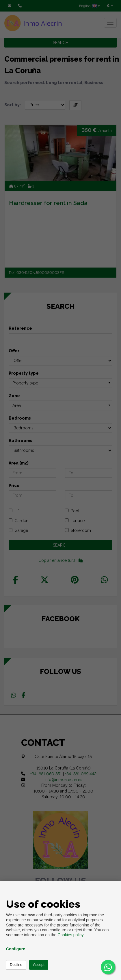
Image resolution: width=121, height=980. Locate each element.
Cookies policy (70, 935)
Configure (16, 949)
